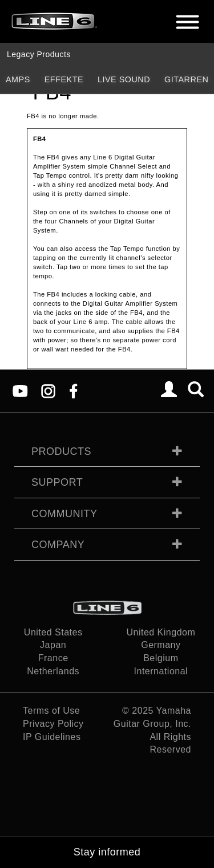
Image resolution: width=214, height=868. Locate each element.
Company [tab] (58, 545)
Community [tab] (64, 514)
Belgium (161, 658)
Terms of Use (51, 711)
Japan (53, 645)
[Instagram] (48, 391)
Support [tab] (57, 482)
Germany (161, 645)
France (53, 658)
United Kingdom (161, 632)
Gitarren (186, 79)
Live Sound (124, 79)
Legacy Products (39, 54)
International (161, 671)
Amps (18, 79)
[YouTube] (20, 391)
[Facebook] (73, 391)
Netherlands (53, 671)
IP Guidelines (52, 737)
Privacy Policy (53, 724)
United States (53, 632)
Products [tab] (61, 451)
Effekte (64, 79)
